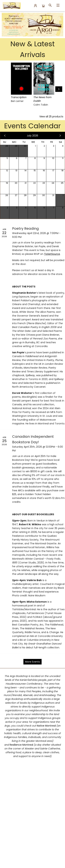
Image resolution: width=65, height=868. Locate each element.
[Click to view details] (21, 79)
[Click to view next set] (59, 89)
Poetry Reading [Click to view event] (25, 228)
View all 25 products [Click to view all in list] (51, 116)
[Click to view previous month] (5, 136)
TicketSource (52, 254)
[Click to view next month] (60, 136)
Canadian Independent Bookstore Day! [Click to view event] (33, 439)
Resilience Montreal (21, 745)
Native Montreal (47, 726)
